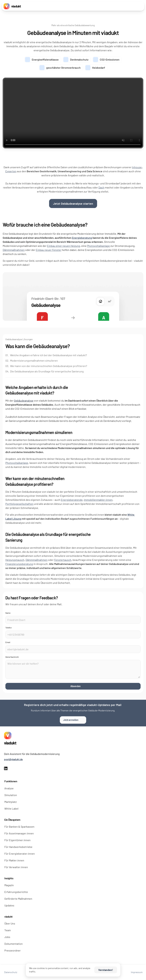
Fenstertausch (63, 560)
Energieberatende (72, 500)
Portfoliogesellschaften (19, 504)
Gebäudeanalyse (24, 400)
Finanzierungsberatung (19, 564)
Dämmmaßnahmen (14, 250)
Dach (101, 187)
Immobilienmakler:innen (98, 500)
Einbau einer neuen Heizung (64, 246)
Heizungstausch (15, 560)
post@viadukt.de (13, 759)
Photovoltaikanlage (98, 246)
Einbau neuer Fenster (49, 250)
